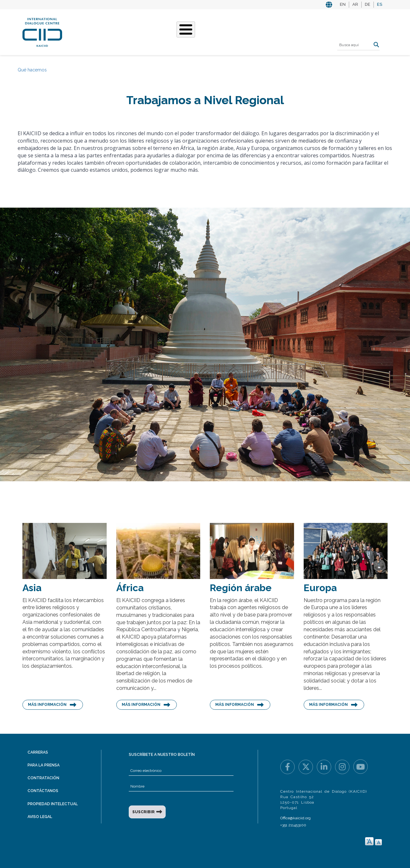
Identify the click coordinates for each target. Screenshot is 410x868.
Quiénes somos (107, 31)
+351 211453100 (293, 825)
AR (355, 4)
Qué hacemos (152, 31)
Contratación (43, 778)
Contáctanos (43, 791)
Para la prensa (44, 765)
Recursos (279, 31)
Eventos (248, 31)
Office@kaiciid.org (295, 818)
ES (380, 4)
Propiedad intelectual (53, 804)
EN (343, 4)
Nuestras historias (203, 31)
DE (368, 4)
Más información (47, 705)
